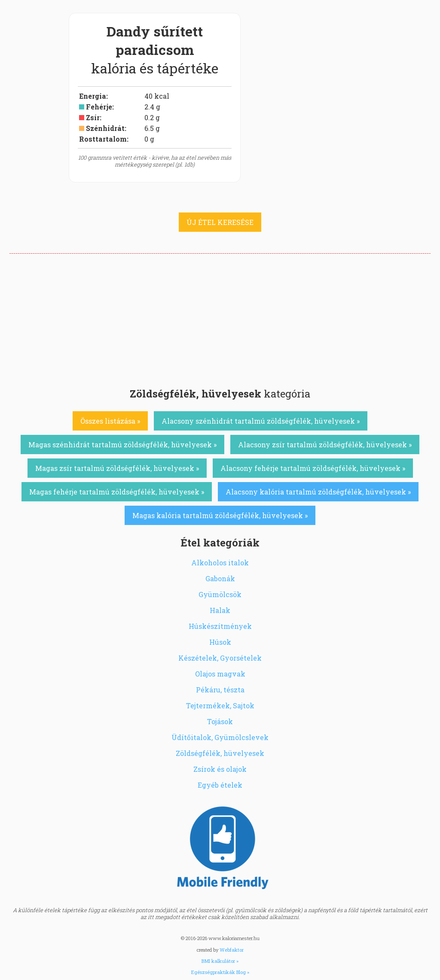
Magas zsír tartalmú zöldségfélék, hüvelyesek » (117, 468)
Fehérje (99, 107)
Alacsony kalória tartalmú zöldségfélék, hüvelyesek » (318, 492)
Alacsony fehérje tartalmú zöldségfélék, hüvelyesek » (313, 468)
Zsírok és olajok (220, 769)
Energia (93, 96)
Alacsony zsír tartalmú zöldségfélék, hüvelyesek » (325, 444)
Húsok (220, 642)
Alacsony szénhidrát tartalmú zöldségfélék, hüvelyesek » (261, 421)
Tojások (220, 721)
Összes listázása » (110, 421)
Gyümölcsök (220, 594)
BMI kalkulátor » (220, 961)
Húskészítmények (220, 626)
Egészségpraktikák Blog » (220, 972)
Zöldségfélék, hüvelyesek (220, 753)
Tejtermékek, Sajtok (220, 705)
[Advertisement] (220, 318)
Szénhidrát (105, 128)
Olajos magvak (220, 674)
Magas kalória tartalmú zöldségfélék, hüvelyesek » (220, 515)
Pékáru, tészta (220, 690)
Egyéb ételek (220, 785)
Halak (220, 610)
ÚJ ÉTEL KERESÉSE (220, 222)
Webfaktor (232, 950)
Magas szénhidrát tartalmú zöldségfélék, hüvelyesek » (122, 444)
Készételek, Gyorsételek (220, 658)
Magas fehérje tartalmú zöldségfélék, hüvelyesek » (117, 492)
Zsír (93, 117)
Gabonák (220, 578)
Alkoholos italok (220, 563)
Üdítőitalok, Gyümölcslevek (220, 737)
